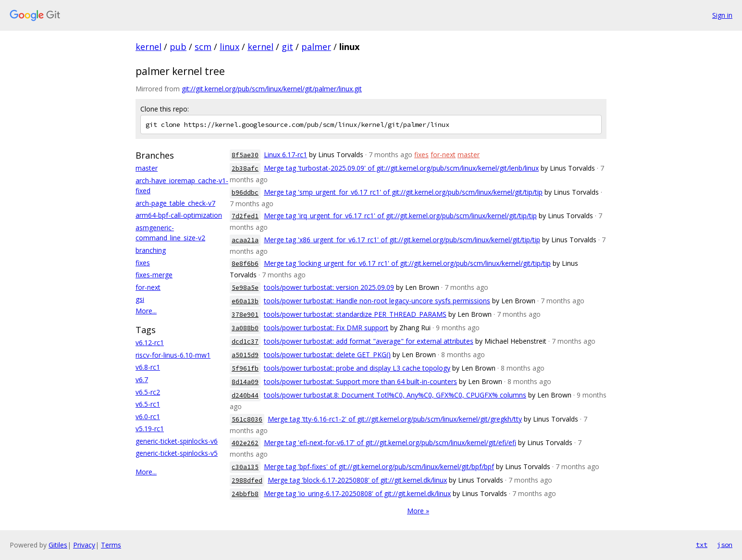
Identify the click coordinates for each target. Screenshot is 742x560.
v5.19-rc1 (150, 429)
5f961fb (245, 368)
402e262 (245, 443)
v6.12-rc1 (150, 342)
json (725, 545)
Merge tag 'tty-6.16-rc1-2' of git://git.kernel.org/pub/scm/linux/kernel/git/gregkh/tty (395, 419)
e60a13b (245, 301)
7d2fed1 (245, 216)
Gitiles (58, 545)
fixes (143, 263)
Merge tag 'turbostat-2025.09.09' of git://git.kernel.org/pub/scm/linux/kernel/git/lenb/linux (401, 168)
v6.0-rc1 (148, 417)
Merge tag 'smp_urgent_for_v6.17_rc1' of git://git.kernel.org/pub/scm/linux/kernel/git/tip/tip (403, 192)
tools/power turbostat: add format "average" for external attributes (369, 341)
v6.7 (142, 380)
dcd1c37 (245, 342)
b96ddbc (245, 193)
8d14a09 (245, 382)
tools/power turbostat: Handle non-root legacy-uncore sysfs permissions (377, 301)
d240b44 (245, 395)
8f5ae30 (245, 155)
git (287, 47)
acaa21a (245, 240)
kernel (148, 47)
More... (146, 311)
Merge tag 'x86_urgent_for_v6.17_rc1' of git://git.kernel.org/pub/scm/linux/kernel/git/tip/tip (402, 240)
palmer (316, 47)
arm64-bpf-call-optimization (179, 215)
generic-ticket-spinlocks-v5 (177, 453)
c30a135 (245, 467)
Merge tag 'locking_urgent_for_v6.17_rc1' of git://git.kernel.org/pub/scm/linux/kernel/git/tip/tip (407, 263)
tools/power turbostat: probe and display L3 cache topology (357, 368)
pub (178, 47)
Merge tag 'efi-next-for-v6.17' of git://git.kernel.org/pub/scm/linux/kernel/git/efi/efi (390, 442)
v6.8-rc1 (148, 367)
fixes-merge (154, 275)
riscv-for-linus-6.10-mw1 (173, 355)
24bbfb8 (245, 494)
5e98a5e (245, 288)
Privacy (84, 545)
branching (151, 250)
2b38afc (245, 168)
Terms (111, 545)
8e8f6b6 (245, 264)
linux (229, 47)
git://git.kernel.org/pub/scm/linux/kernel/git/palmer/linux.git (272, 89)
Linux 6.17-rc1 (285, 155)
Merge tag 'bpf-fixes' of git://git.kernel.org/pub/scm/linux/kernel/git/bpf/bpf (379, 467)
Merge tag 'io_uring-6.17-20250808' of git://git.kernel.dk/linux (357, 493)
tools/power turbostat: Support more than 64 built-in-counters (360, 381)
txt (702, 545)
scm (203, 47)
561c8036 (247, 419)
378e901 (245, 315)
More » (418, 511)
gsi (140, 299)
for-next (148, 287)
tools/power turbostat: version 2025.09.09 (329, 287)
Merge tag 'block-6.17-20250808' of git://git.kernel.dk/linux (357, 480)
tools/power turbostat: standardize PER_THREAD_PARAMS (355, 314)
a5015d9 (245, 355)
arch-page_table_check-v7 (175, 203)
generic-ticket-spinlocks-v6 (177, 441)
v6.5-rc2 (148, 392)
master (147, 168)
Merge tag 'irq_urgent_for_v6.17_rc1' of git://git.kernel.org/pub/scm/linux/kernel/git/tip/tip (400, 216)
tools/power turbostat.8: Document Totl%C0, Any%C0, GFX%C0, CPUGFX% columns (395, 395)
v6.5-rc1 (148, 404)
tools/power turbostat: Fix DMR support (326, 328)
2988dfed (247, 480)
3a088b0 (245, 328)
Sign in (722, 15)
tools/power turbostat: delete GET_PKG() (327, 355)
